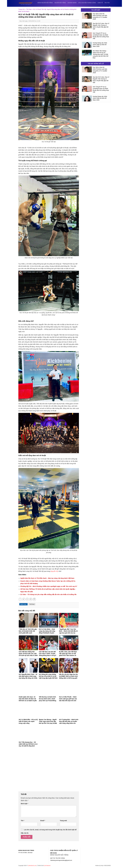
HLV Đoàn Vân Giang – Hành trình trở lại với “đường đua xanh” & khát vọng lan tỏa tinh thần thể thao (101, 54)
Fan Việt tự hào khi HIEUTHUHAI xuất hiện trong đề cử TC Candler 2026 (100, 16)
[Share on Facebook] (20, 599)
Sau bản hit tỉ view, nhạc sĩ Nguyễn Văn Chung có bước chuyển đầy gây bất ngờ (101, 26)
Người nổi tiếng (60, 3)
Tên (23, 821)
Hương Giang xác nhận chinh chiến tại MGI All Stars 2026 (100, 45)
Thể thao (29, 9)
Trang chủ (21, 9)
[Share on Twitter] (24, 599)
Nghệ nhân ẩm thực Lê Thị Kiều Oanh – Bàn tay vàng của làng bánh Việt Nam (47, 578)
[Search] (110, 7)
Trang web (63, 821)
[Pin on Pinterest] (31, 599)
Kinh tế (100, 3)
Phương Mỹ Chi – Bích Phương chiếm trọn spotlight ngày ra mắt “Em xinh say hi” (49, 586)
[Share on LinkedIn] (34, 599)
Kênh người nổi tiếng (45, 3)
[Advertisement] (49, 770)
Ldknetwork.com (32, 866)
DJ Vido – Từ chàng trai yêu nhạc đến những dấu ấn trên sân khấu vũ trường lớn (48, 594)
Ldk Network (47, 866)
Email (43, 821)
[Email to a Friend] (27, 599)
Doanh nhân (72, 3)
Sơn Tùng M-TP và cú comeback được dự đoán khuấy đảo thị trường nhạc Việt (101, 36)
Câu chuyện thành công (87, 3)
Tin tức (107, 3)
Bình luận (24, 804)
